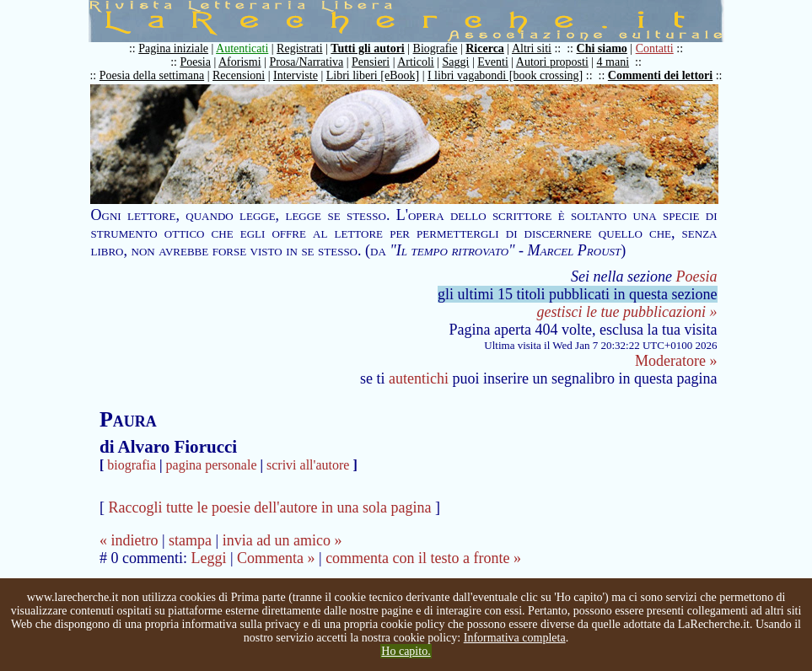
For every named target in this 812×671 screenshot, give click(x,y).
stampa (190, 540)
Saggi (456, 62)
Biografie (436, 48)
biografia (132, 465)
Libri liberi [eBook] (373, 75)
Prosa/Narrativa (306, 62)
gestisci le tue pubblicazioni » (627, 312)
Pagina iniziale (173, 48)
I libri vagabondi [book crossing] (505, 75)
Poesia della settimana (152, 75)
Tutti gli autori (367, 48)
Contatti (655, 48)
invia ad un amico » (282, 540)
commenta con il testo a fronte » (423, 558)
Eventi (493, 62)
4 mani (613, 62)
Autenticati (242, 48)
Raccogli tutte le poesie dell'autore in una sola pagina (269, 507)
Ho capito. (406, 651)
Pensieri (371, 62)
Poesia (195, 62)
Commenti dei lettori (660, 75)
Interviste (296, 75)
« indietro (129, 540)
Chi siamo (602, 48)
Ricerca (485, 48)
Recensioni (239, 75)
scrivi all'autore (308, 465)
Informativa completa (515, 638)
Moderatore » (676, 361)
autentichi (419, 378)
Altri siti (532, 48)
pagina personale (212, 465)
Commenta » (276, 558)
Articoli (416, 62)
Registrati (299, 48)
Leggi (208, 558)
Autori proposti (552, 62)
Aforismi (240, 62)
